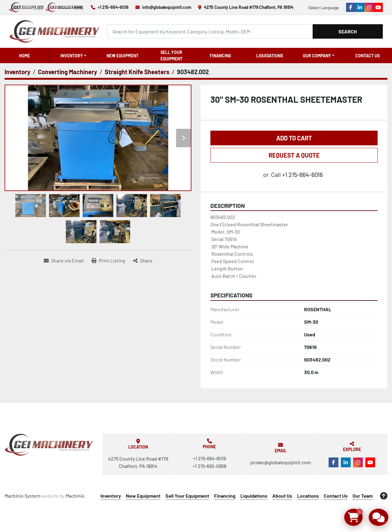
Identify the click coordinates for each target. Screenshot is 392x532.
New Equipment (123, 56)
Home (24, 56)
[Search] (210, 31)
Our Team (363, 496)
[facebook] (351, 7)
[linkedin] (360, 7)
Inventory (72, 56)
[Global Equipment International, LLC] (49, 445)
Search (348, 31)
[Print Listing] (108, 261)
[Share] (143, 261)
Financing (221, 56)
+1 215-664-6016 (113, 7)
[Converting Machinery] (68, 72)
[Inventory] (17, 72)
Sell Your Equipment (171, 55)
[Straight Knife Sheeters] (137, 72)
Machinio (75, 496)
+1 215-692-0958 (209, 466)
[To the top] (384, 496)
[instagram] (369, 7)
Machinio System (23, 496)
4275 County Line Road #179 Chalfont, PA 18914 (249, 7)
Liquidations (270, 56)
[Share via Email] (64, 261)
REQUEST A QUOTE (294, 155)
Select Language (324, 8)
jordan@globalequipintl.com (281, 462)
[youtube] (378, 7)
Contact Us (367, 56)
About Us (282, 496)
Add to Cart (294, 138)
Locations (308, 496)
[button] (73, 55)
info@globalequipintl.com (167, 7)
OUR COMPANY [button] (317, 56)
